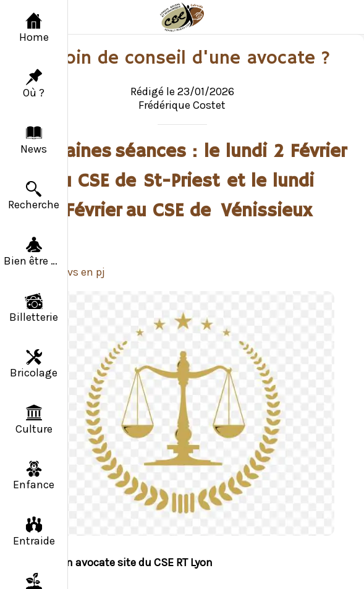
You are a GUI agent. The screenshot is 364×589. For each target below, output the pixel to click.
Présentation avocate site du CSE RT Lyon (111, 562)
